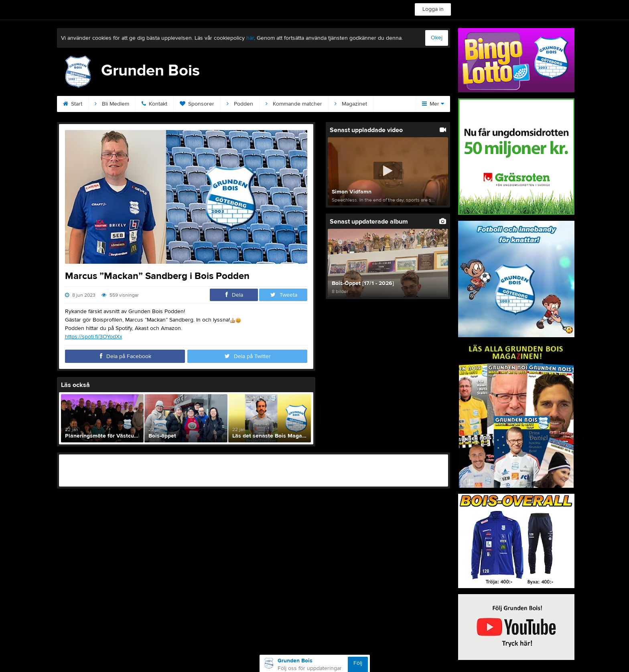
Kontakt (154, 104)
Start (73, 104)
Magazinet (351, 104)
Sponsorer (197, 104)
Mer (433, 104)
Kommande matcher (294, 104)
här (250, 38)
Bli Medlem (112, 104)
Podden (240, 104)
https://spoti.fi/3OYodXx (94, 337)
